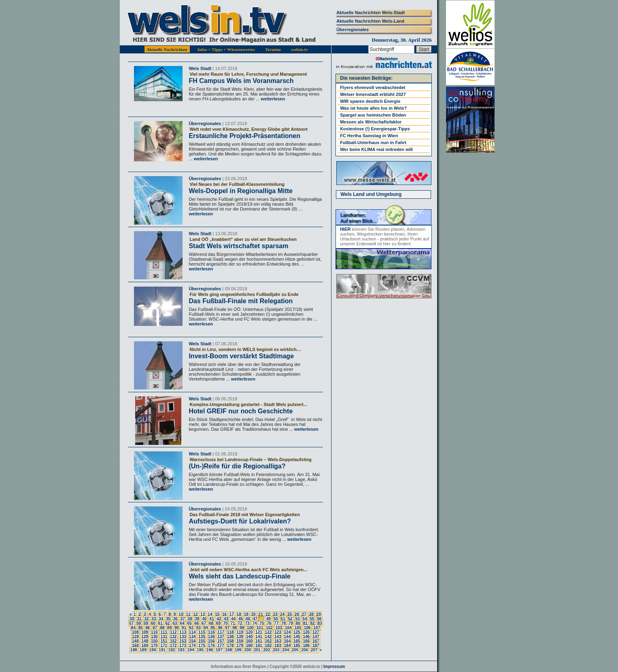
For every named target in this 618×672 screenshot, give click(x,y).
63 (175, 623)
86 (148, 628)
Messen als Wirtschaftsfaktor (371, 122)
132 (173, 637)
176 (211, 645)
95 (213, 628)
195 (200, 650)
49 (269, 619)
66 (196, 623)
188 (134, 650)
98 (235, 628)
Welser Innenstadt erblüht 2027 (373, 94)
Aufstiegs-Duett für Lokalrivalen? (240, 521)
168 (135, 645)
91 (184, 628)
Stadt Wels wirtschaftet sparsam (238, 246)
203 (276, 650)
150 (154, 641)
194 (191, 650)
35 (168, 619)
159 (240, 641)
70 (226, 623)
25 (290, 614)
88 (162, 628)
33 (154, 619)
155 (202, 641)
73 (247, 623)
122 (269, 632)
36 (175, 619)
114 (192, 632)
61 (160, 623)
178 (230, 645)
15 (217, 614)
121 (259, 632)
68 (211, 623)
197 (219, 650)
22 (268, 614)
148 (135, 641)
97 (227, 628)
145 (297, 637)
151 (164, 641)
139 (240, 637)
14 (210, 614)
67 (204, 623)
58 (139, 623)
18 (239, 614)
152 (173, 641)
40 (204, 619)
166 (306, 641)
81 (305, 623)
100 (250, 628)
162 (269, 641)
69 (218, 623)
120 (250, 632)
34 (161, 619)
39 (197, 619)
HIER (345, 229)
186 (306, 645)
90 (177, 628)
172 (173, 645)
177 (221, 645)
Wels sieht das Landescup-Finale (239, 576)
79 (291, 623)
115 (202, 632)
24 (282, 614)
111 (164, 632)
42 (219, 619)
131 (164, 637)
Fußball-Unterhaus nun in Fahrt (373, 142)
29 (319, 614)
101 (260, 628)
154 (192, 641)
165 (297, 641)
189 (143, 650)
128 (135, 637)
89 (169, 628)
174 (192, 645)
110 (154, 632)
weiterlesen (272, 99)
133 (183, 637)
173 (183, 645)
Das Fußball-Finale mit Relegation (241, 301)
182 (269, 645)
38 (190, 619)
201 (257, 650)
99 (242, 628)
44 (233, 619)
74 (254, 623)
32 (146, 619)
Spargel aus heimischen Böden (373, 115)
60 (153, 623)
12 (195, 614)
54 (305, 619)
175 (202, 645)
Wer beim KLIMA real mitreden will (376, 149)
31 (139, 619)
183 (278, 645)
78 (284, 623)
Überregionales (353, 30)
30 (132, 619)
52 (290, 619)
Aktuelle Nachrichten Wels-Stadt (371, 13)
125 (297, 632)
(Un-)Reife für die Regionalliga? (237, 466)
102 (269, 628)
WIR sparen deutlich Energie (370, 101)
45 (241, 619)
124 (288, 632)
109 (145, 632)
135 (202, 637)
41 (211, 619)
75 (262, 623)
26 (297, 614)
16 (224, 614)
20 (253, 614)
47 (255, 619)
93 (199, 628)
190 (153, 650)
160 (250, 641)
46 (248, 619)
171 (164, 645)
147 (316, 637)
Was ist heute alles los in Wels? (373, 108)
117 (221, 632)
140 (250, 637)
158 (230, 641)
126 (306, 632)
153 (183, 641)
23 (275, 614)
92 (191, 628)
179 (240, 645)
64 (182, 623)
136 (211, 637)
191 (162, 650)
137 (221, 637)
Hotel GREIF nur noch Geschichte (241, 411)
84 (133, 628)
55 (312, 619)
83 (320, 623)
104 (288, 628)
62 (168, 623)
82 (313, 623)
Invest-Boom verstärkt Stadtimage (241, 356)
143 (278, 637)
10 (181, 614)
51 (283, 619)
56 (319, 619)
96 (220, 628)
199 (238, 650)
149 (145, 641)
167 (316, 641)
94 (206, 628)
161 (259, 641)
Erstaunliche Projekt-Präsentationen (244, 136)
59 (146, 623)
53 (297, 619)
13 (203, 614)
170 (154, 645)
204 (286, 650)
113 (183, 632)
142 (269, 637)
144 (288, 637)
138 (230, 637)
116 (211, 632)
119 (240, 632)
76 (269, 623)
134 (192, 637)
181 (259, 645)
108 (135, 632)
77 (276, 623)
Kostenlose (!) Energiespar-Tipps (375, 129)
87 (155, 628)
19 (246, 614)
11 (188, 614)
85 (140, 628)
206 (305, 650)
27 (304, 614)
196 (210, 650)
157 (221, 641)
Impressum (334, 667)
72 (240, 623)
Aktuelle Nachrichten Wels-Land (370, 21)
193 (181, 650)
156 (211, 641)
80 (298, 623)
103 (279, 628)
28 (311, 614)
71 (233, 623)
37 (183, 619)
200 (247, 650)
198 (229, 650)
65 (189, 623)
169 (145, 645)
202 (267, 650)
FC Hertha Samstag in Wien (369, 136)
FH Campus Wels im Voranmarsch (241, 81)
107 (317, 628)
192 (172, 650)
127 (316, 632)
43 (226, 619)
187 (316, 645)
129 (145, 637)
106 (307, 628)
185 (297, 645)
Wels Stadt (200, 68)
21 (260, 614)
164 (288, 641)
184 (288, 645)
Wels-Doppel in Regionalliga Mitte (241, 191)
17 (232, 614)
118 (230, 632)
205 (295, 650)
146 (306, 637)
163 (278, 641)
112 (173, 632)
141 (259, 637)
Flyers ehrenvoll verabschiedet (373, 87)
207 (314, 650)
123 (278, 632)
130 (154, 637)
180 (250, 645)
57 (131, 623)
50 (276, 619)
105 (298, 628)
